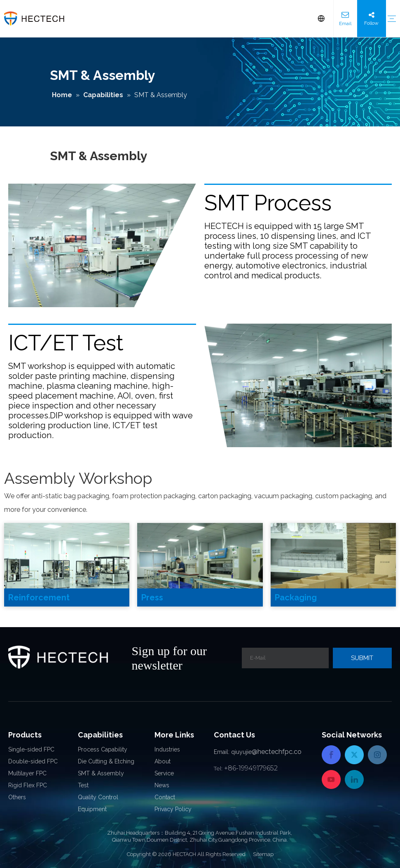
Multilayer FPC (27, 773)
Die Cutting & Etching (106, 761)
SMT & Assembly (101, 773)
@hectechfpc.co (277, 752)
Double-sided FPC (33, 761)
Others (17, 797)
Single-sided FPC (31, 749)
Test (83, 785)
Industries (167, 749)
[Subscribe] (362, 658)
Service (164, 773)
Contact (165, 797)
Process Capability (103, 749)
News (162, 785)
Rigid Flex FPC (28, 785)
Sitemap (263, 854)
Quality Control (98, 797)
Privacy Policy (173, 809)
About (163, 761)
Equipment (92, 809)
